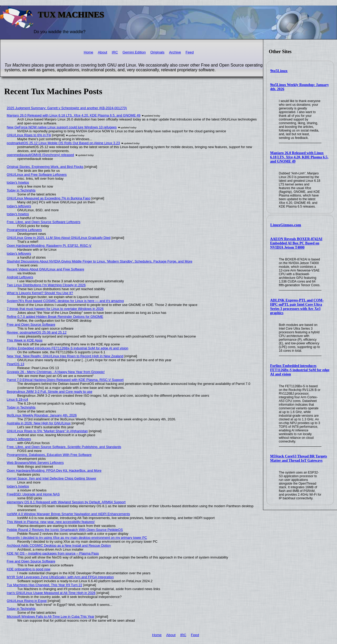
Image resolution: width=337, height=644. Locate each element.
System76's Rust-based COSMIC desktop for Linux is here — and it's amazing (65, 301)
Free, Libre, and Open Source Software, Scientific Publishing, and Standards (64, 447)
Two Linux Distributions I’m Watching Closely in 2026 (46, 285)
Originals (157, 52)
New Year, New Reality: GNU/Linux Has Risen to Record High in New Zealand (65, 356)
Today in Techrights (21, 190)
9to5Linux (279, 71)
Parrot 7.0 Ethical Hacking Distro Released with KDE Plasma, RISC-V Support (65, 380)
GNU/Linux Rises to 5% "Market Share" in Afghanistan (47, 431)
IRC (115, 52)
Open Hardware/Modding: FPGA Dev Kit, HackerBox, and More (54, 471)
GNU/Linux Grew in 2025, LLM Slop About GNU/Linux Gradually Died (59, 238)
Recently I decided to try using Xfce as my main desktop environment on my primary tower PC (77, 538)
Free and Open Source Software (31, 324)
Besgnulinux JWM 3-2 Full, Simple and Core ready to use (50, 392)
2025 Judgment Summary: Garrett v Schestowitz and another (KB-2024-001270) (67, 108)
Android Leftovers (20, 277)
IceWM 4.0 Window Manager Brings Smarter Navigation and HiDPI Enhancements (68, 514)
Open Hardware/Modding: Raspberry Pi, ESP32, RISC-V (49, 246)
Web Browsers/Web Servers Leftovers (35, 463)
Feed (190, 52)
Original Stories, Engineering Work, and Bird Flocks (45, 167)
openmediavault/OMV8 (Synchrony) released (40, 155)
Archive (175, 52)
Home (88, 52)
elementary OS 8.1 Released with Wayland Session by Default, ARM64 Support (66, 502)
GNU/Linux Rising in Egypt (27, 601)
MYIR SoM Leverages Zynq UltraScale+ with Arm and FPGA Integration (60, 577)
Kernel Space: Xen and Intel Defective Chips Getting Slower (52, 478)
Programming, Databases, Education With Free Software (49, 455)
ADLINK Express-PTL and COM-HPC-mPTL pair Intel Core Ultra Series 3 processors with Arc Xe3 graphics (297, 307)
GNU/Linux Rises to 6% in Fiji (29, 135)
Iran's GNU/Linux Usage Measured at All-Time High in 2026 (51, 593)
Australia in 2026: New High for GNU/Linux (39, 423)
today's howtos (18, 182)
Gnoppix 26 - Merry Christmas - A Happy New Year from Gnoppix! (56, 372)
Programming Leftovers (24, 230)
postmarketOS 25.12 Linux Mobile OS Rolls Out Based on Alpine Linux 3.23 (63, 143)
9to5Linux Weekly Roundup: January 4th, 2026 (42, 415)
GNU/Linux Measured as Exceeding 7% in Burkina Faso (49, 198)
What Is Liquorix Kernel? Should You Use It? (40, 293)
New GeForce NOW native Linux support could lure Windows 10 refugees (62, 127)
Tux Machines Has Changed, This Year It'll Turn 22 (45, 585)
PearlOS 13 (16, 364)
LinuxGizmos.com (286, 225)
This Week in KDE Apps (25, 340)
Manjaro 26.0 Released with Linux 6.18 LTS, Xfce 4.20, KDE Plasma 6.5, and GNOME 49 (299, 157)
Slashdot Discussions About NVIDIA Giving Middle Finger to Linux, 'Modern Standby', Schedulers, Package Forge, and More (100, 261)
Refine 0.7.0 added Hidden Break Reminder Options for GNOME (55, 317)
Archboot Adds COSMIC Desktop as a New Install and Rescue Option (59, 545)
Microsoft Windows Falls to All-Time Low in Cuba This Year (51, 617)
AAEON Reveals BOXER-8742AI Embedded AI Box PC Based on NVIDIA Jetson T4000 (296, 243)
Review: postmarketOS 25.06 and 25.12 (37, 332)
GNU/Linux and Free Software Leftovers (37, 175)
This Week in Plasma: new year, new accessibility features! (51, 522)
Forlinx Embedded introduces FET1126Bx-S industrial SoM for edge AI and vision (300, 370)
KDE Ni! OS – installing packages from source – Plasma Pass (53, 553)
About (103, 52)
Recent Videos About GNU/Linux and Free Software (46, 269)
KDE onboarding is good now (29, 569)
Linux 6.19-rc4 (18, 399)
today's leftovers (19, 206)
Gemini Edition (134, 52)
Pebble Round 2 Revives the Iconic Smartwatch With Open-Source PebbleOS (65, 530)
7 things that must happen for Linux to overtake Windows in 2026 (55, 309)
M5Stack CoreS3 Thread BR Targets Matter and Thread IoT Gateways (299, 458)
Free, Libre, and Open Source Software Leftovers (44, 222)
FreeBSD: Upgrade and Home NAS (33, 494)
